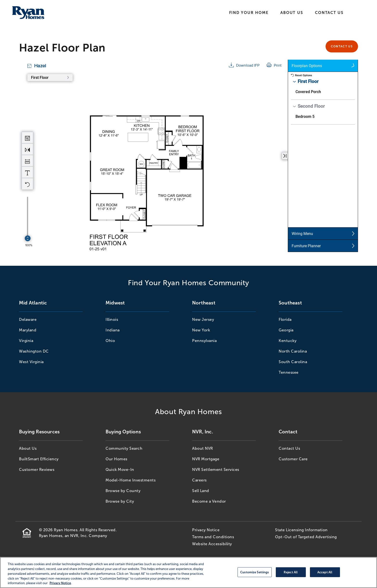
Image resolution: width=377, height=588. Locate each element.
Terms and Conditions (213, 537)
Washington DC (34, 351)
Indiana (113, 330)
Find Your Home (249, 13)
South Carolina (293, 362)
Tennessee (289, 372)
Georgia (286, 330)
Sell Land (201, 491)
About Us (292, 13)
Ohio (110, 341)
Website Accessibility (212, 544)
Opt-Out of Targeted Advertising (306, 537)
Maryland (28, 330)
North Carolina (293, 351)
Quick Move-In (120, 470)
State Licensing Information (301, 530)
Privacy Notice (206, 530)
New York (201, 330)
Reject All (291, 572)
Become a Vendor (209, 501)
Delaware (28, 319)
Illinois (112, 319)
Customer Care (293, 459)
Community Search (124, 448)
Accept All (325, 572)
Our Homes (116, 459)
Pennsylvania (204, 341)
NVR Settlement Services (216, 470)
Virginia (26, 341)
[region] (188, 572)
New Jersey (203, 319)
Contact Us (329, 13)
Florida (285, 319)
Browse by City (120, 501)
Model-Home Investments (131, 480)
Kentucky (288, 341)
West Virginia (31, 362)
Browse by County (123, 491)
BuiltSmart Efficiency (39, 459)
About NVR (203, 448)
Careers (199, 480)
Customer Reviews (37, 470)
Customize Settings (254, 572)
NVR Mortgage (206, 459)
